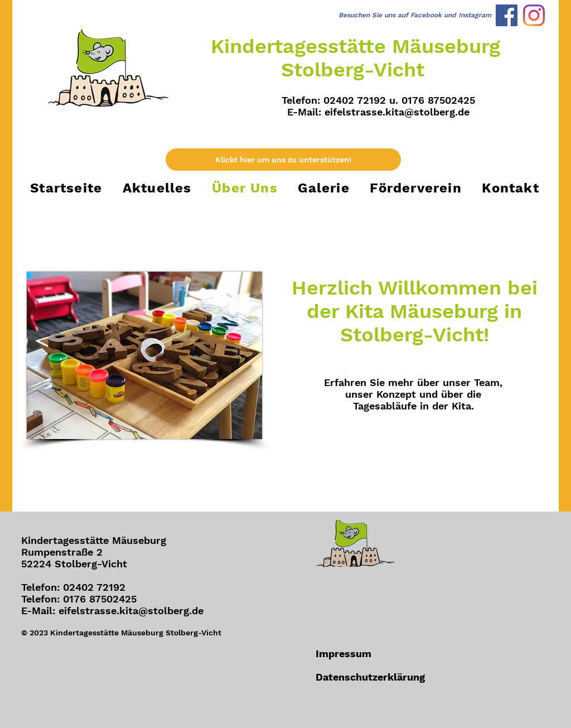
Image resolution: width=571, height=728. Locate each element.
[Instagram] (534, 15)
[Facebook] (507, 15)
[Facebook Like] (91, 703)
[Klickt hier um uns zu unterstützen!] (283, 160)
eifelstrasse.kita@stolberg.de (397, 112)
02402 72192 (94, 587)
